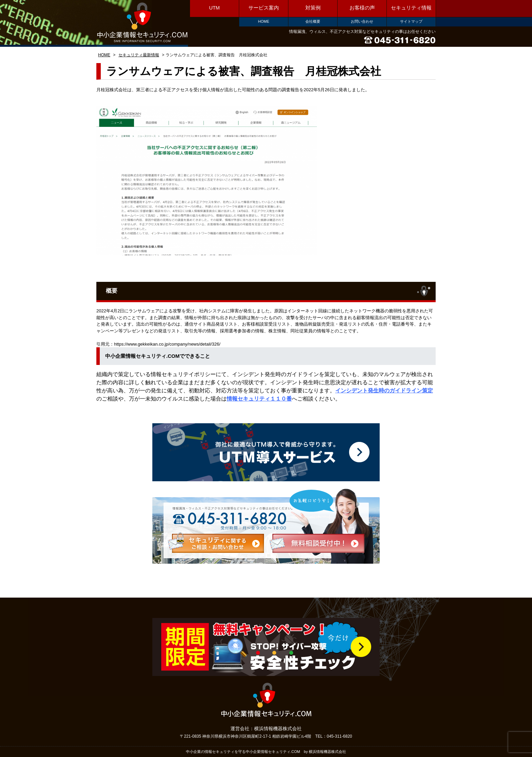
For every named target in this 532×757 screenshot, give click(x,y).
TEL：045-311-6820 (334, 736)
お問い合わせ (362, 21)
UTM (214, 8)
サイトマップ (411, 21)
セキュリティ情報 (411, 8)
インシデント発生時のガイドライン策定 (384, 391)
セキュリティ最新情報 (139, 55)
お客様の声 (362, 8)
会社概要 (313, 21)
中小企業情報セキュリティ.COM (142, 23)
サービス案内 (264, 8)
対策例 (313, 8)
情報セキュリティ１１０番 (259, 399)
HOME (264, 21)
